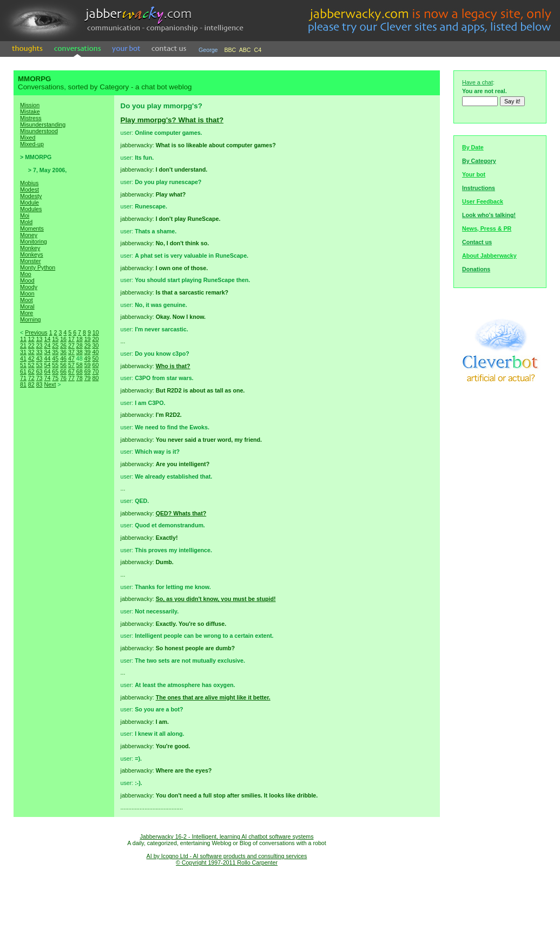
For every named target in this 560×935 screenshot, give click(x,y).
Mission (30, 105)
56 (63, 365)
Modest (29, 189)
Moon (27, 293)
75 (55, 378)
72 (31, 378)
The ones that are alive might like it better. (213, 697)
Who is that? (173, 366)
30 (95, 345)
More (27, 313)
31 (23, 352)
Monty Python (38, 267)
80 (95, 378)
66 (63, 371)
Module (29, 202)
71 (23, 378)
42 (31, 358)
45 (55, 358)
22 (31, 345)
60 (95, 365)
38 (80, 352)
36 (63, 352)
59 (88, 365)
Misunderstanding (43, 125)
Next (50, 384)
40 (95, 352)
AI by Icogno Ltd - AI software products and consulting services (227, 856)
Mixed (28, 138)
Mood (27, 280)
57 (71, 365)
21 (23, 345)
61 (23, 371)
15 (55, 339)
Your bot (474, 174)
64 (47, 371)
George (208, 50)
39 (88, 352)
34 (47, 352)
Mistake (30, 112)
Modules (31, 209)
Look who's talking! (489, 215)
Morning (31, 319)
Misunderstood (39, 131)
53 (39, 365)
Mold (26, 222)
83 (39, 384)
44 (47, 358)
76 (63, 378)
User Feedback (483, 201)
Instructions (479, 188)
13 (39, 339)
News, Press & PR (487, 228)
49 (88, 358)
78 (80, 378)
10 (96, 332)
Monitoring (34, 241)
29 (88, 345)
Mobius (29, 183)
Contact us (477, 242)
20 (95, 339)
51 (23, 365)
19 (88, 339)
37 (71, 352)
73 (39, 378)
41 (23, 358)
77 (71, 378)
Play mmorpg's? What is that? (172, 120)
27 (71, 345)
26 (63, 345)
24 (47, 345)
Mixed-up (32, 144)
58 (80, 365)
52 (31, 365)
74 (47, 378)
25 (55, 345)
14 (47, 339)
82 (31, 384)
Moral (27, 306)
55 (55, 365)
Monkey (30, 248)
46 (63, 358)
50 (95, 358)
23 (39, 345)
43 (39, 358)
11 (23, 339)
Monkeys (32, 254)
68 (80, 371)
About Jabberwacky (489, 256)
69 (88, 371)
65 (55, 371)
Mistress (31, 118)
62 (31, 371)
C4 (258, 50)
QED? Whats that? (181, 513)
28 (80, 345)
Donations (476, 269)
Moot (27, 300)
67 (71, 371)
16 (63, 339)
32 (31, 352)
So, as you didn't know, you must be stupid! (216, 599)
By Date (473, 147)
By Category (479, 161)
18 (80, 339)
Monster (31, 261)
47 (71, 358)
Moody (29, 287)
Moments (32, 228)
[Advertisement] (64, 579)
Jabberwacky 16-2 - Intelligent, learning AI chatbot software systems (226, 836)
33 (39, 352)
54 (47, 365)
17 (71, 339)
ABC (245, 50)
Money (29, 235)
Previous (36, 332)
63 (39, 371)
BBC (230, 50)
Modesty (31, 196)
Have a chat (477, 82)
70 (95, 371)
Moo (26, 274)
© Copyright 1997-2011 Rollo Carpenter (227, 862)
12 (31, 339)
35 (55, 352)
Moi (25, 215)
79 (88, 378)
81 (23, 384)
